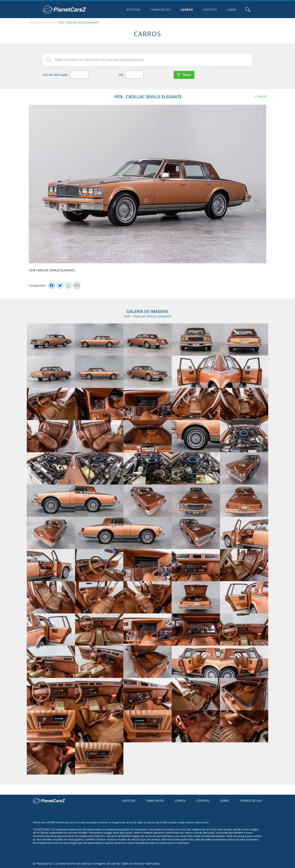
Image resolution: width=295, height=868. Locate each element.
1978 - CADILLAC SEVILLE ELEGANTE (78, 22)
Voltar (262, 96)
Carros (186, 10)
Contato (209, 10)
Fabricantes (160, 10)
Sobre (231, 10)
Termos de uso (251, 800)
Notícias (133, 10)
